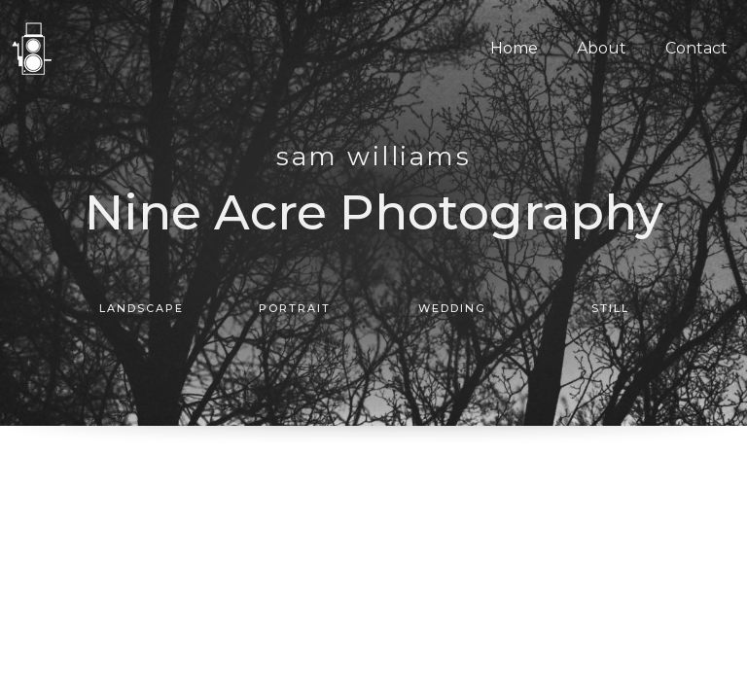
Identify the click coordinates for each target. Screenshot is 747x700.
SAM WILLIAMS (373, 157)
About (602, 48)
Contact (696, 48)
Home (514, 48)
